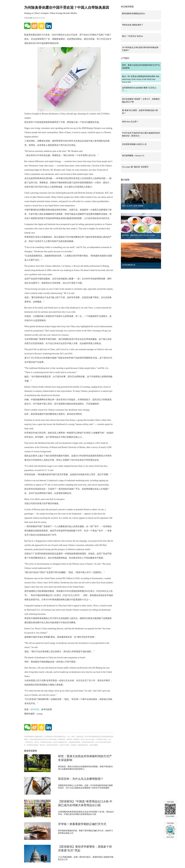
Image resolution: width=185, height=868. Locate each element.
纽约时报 (35, 709)
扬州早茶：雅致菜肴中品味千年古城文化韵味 (139, 235)
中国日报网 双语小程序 (170, 830)
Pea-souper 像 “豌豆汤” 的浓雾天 (135, 167)
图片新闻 (125, 180)
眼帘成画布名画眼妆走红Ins (134, 13)
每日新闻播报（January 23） (134, 156)
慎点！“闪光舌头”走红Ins (133, 36)
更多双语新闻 (30, 751)
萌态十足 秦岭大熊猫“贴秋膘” (133, 206)
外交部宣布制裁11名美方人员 (134, 144)
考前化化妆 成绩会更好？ (133, 25)
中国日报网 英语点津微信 (170, 809)
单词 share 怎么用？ (130, 122)
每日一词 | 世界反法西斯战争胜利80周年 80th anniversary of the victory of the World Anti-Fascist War (141, 79)
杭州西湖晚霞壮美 (129, 265)
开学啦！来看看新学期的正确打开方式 (82, 824)
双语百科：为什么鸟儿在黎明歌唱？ (81, 779)
